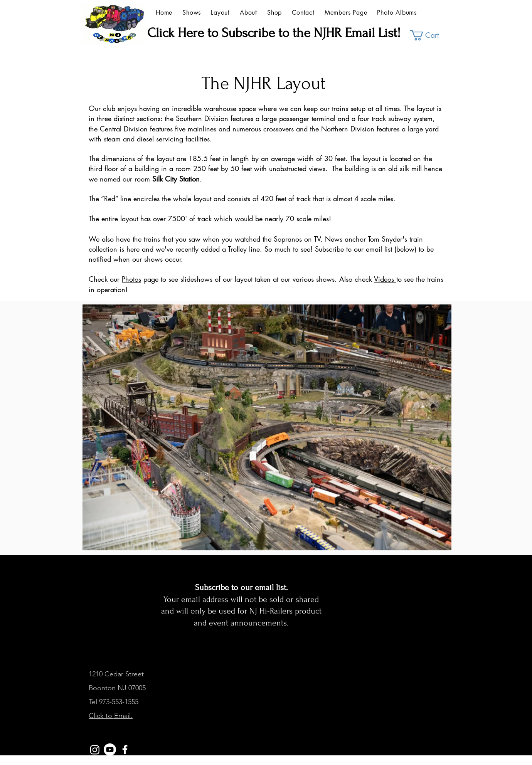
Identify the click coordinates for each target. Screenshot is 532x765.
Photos (131, 279)
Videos (385, 279)
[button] (430, 35)
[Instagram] (95, 750)
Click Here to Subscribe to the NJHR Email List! (274, 33)
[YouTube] (110, 750)
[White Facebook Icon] (125, 750)
